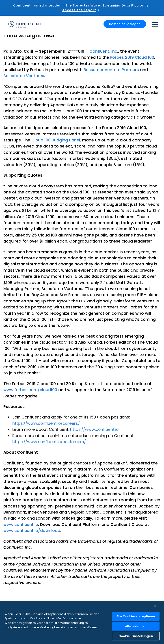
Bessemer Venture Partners (111, 70)
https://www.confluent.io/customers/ (49, 442)
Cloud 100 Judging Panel (56, 140)
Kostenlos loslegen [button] (125, 24)
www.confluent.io (21, 524)
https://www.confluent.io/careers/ (46, 423)
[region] (82, 623)
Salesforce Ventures (24, 76)
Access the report (79, 10)
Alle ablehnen (136, 626)
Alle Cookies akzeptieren (136, 616)
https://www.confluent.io (94, 429)
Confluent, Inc (103, 51)
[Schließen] (155, 606)
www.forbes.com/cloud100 (30, 390)
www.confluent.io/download (32, 530)
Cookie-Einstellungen (136, 636)
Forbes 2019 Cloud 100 (132, 57)
